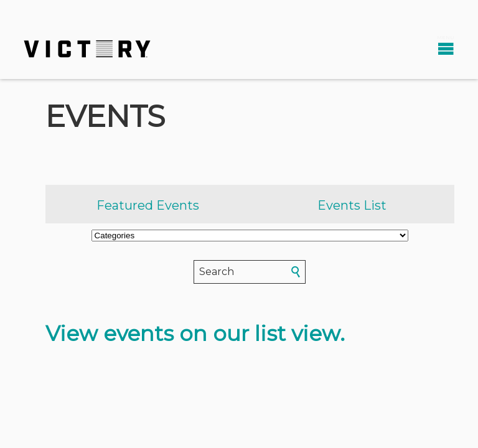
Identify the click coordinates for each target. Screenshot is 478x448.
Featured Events (148, 205)
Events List (352, 205)
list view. (300, 334)
